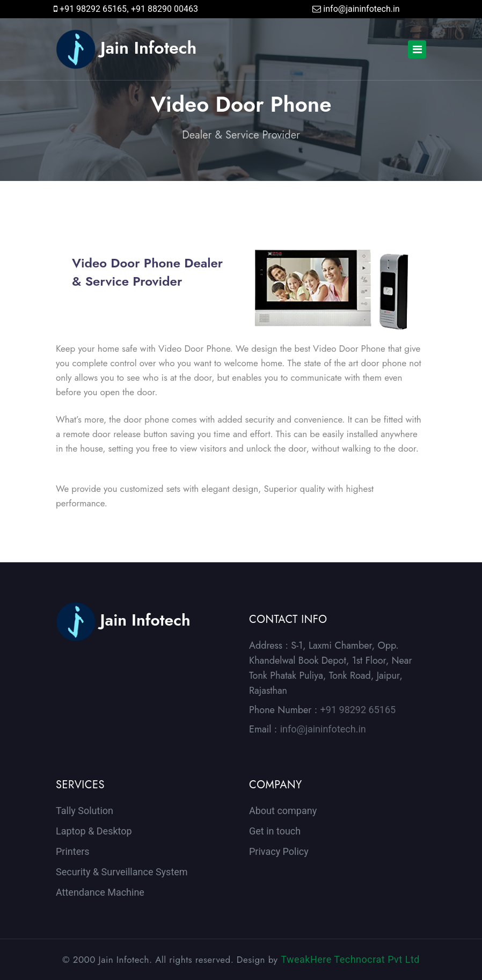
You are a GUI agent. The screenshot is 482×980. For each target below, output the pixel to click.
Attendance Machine (100, 892)
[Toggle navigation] (417, 49)
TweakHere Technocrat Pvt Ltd (350, 959)
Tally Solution (85, 811)
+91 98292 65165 (93, 9)
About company (283, 811)
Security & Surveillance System (122, 872)
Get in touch (275, 831)
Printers (73, 851)
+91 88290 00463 (165, 9)
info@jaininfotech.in (361, 9)
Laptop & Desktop (94, 831)
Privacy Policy (279, 851)
